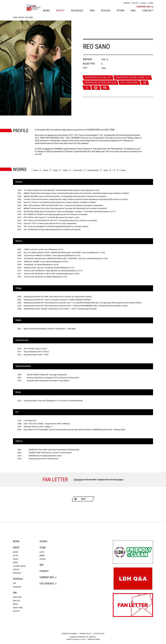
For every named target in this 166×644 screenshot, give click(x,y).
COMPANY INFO (145, 7)
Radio (65, 170)
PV (113, 170)
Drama (35, 170)
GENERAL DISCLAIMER (69, 634)
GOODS (42, 552)
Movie (45, 170)
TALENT (16, 559)
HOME (15, 17)
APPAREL (42, 556)
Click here (78, 480)
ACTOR (16, 556)
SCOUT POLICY (99, 634)
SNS (133, 11)
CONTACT (148, 11)
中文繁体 (151, 3)
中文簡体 (143, 3)
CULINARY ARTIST (19, 566)
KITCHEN (42, 559)
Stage (55, 170)
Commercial (77, 170)
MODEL (16, 563)
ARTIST (60, 11)
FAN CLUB (16, 601)
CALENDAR (17, 587)
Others (122, 170)
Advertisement (92, 170)
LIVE (15, 583)
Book (105, 170)
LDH (19, 7)
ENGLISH (135, 3)
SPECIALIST (17, 573)
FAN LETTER (17, 597)
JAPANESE (127, 3)
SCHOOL (106, 11)
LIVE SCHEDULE (48, 583)
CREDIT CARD (18, 608)
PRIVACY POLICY (85, 634)
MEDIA (15, 604)
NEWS (46, 11)
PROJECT (16, 611)
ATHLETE (16, 570)
